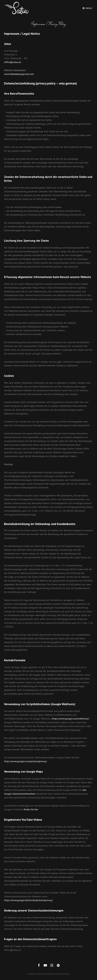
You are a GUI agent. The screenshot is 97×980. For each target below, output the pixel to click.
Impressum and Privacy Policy (58, 974)
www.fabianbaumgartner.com (19, 74)
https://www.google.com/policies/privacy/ (25, 761)
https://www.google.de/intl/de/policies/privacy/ (28, 900)
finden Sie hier (31, 809)
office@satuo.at (13, 62)
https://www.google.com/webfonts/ (70, 719)
